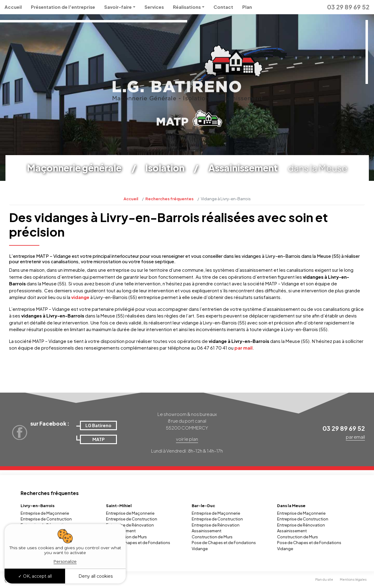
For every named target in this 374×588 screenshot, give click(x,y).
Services (154, 7)
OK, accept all (35, 576)
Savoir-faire (118, 7)
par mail (243, 348)
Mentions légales (353, 580)
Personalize (65, 561)
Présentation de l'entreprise (63, 7)
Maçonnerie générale (74, 168)
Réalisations (187, 7)
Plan (247, 7)
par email (355, 437)
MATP (98, 439)
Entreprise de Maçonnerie (45, 513)
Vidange (200, 549)
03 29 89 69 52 (348, 7)
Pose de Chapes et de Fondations (138, 543)
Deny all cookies (96, 576)
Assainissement (207, 531)
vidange (81, 297)
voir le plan (187, 439)
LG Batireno (98, 425)
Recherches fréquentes (169, 199)
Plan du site (324, 580)
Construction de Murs (126, 537)
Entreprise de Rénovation (130, 525)
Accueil (13, 7)
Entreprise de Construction (46, 519)
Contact (223, 7)
